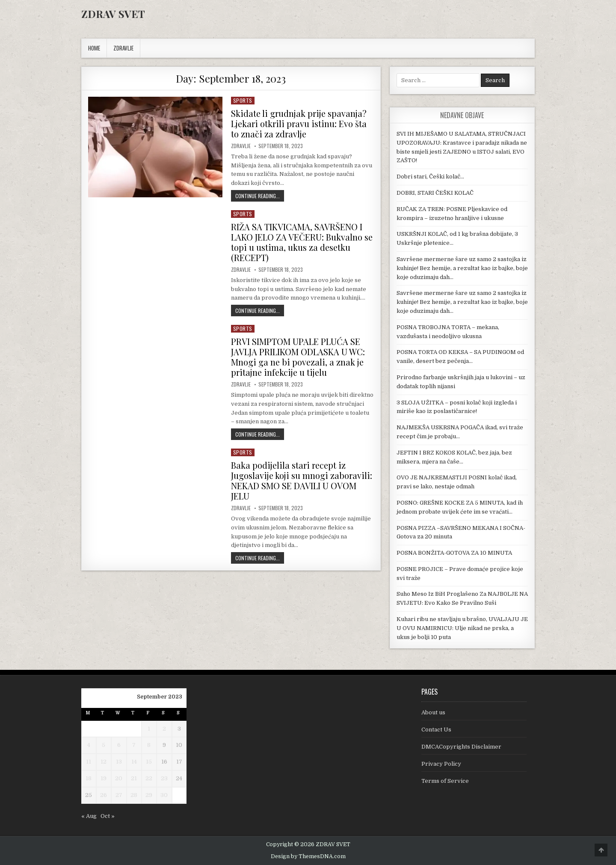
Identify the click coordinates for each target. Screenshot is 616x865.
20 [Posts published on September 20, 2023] (119, 778)
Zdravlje (241, 146)
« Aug (89, 816)
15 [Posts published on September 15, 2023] (149, 762)
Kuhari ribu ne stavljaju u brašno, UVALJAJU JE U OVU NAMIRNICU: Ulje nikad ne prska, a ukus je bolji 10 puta (462, 628)
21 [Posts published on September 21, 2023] (134, 778)
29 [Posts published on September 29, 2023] (149, 795)
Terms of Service (445, 781)
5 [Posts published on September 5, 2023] (104, 745)
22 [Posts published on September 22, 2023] (149, 778)
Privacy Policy (441, 764)
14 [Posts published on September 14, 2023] (134, 762)
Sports (243, 100)
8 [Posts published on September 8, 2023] (149, 745)
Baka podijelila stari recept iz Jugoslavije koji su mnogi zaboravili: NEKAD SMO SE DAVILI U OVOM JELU (302, 480)
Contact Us (436, 730)
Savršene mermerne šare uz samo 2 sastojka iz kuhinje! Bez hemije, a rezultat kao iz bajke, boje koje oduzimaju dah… (462, 268)
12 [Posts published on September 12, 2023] (104, 762)
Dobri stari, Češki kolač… (430, 177)
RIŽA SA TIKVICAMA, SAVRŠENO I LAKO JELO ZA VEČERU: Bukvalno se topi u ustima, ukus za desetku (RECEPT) (302, 242)
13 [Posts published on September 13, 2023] (119, 762)
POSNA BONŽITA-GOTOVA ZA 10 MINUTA (454, 553)
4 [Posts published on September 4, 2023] (89, 745)
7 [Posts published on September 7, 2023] (134, 745)
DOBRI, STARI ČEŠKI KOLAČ (435, 193)
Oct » (108, 816)
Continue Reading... (260, 196)
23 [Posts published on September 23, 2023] (164, 778)
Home (94, 48)
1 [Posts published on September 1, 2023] (149, 729)
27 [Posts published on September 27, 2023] (119, 795)
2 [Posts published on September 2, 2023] (164, 729)
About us (433, 712)
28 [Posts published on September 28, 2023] (134, 795)
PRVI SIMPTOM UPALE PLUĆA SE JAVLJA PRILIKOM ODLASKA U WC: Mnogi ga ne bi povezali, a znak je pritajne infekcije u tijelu (298, 357)
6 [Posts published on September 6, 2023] (119, 745)
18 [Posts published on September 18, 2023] (89, 778)
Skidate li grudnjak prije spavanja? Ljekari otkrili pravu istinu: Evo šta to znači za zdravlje (299, 123)
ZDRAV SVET (113, 14)
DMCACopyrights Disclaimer (461, 747)
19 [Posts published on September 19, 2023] (104, 778)
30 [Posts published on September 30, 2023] (164, 795)
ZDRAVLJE (123, 48)
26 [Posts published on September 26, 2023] (104, 795)
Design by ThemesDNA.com (308, 856)
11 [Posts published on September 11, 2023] (89, 762)
